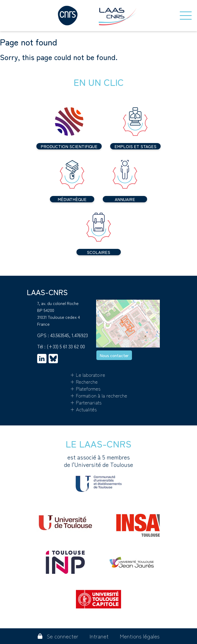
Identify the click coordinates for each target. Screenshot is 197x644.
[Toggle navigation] (186, 16)
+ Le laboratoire (88, 375)
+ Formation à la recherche (99, 395)
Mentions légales (140, 636)
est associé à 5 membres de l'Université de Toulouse (99, 472)
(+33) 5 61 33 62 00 (66, 346)
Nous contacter (114, 355)
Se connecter (58, 636)
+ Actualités (83, 409)
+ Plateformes (85, 388)
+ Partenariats (86, 402)
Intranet (99, 636)
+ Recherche (84, 382)
